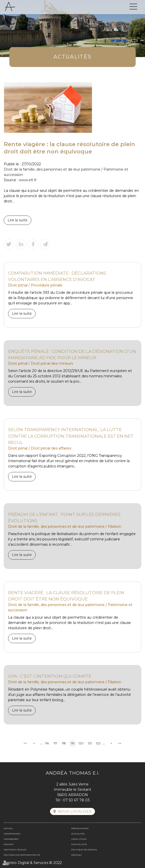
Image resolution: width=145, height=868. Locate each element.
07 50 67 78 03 (76, 800)
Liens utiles (79, 839)
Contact (9, 844)
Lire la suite (18, 220)
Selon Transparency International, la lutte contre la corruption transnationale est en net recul (71, 436)
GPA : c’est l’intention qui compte (50, 676)
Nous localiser (75, 811)
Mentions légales (15, 850)
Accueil (8, 828)
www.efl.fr (28, 180)
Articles (77, 855)
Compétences (12, 834)
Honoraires (11, 839)
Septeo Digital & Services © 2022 (33, 863)
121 (90, 743)
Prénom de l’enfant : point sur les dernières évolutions (64, 518)
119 (73, 743)
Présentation (80, 828)
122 (98, 743)
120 (81, 743)
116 (47, 743)
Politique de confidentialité (22, 855)
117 (55, 743)
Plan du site (79, 844)
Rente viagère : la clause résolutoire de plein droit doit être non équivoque (66, 596)
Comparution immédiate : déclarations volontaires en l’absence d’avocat (57, 276)
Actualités (78, 834)
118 (64, 743)
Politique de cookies (84, 850)
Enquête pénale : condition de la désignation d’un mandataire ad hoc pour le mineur (72, 354)
